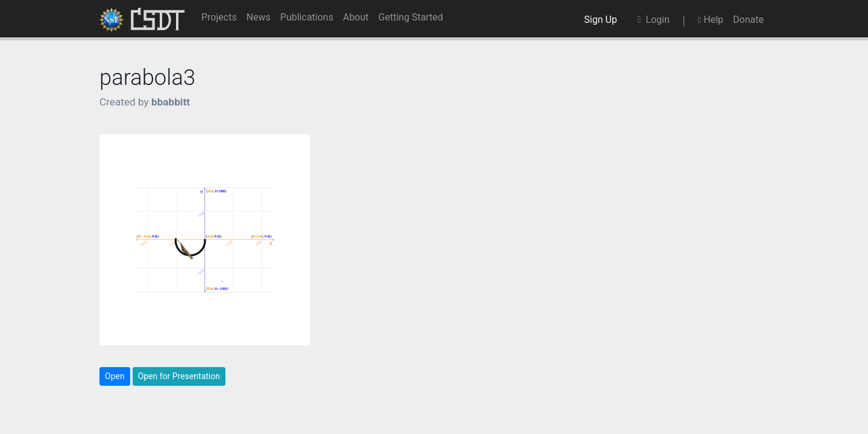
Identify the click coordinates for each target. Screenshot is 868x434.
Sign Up (603, 20)
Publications (307, 17)
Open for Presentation (179, 376)
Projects (219, 17)
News (259, 17)
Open (115, 376)
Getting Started (411, 17)
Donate (748, 20)
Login (654, 20)
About (356, 17)
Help (711, 20)
